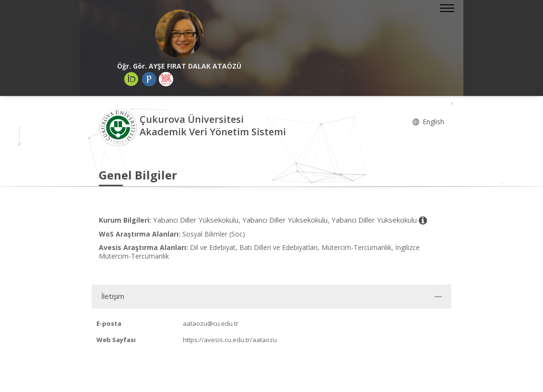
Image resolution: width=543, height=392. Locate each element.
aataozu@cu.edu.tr (211, 323)
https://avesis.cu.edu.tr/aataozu (230, 340)
